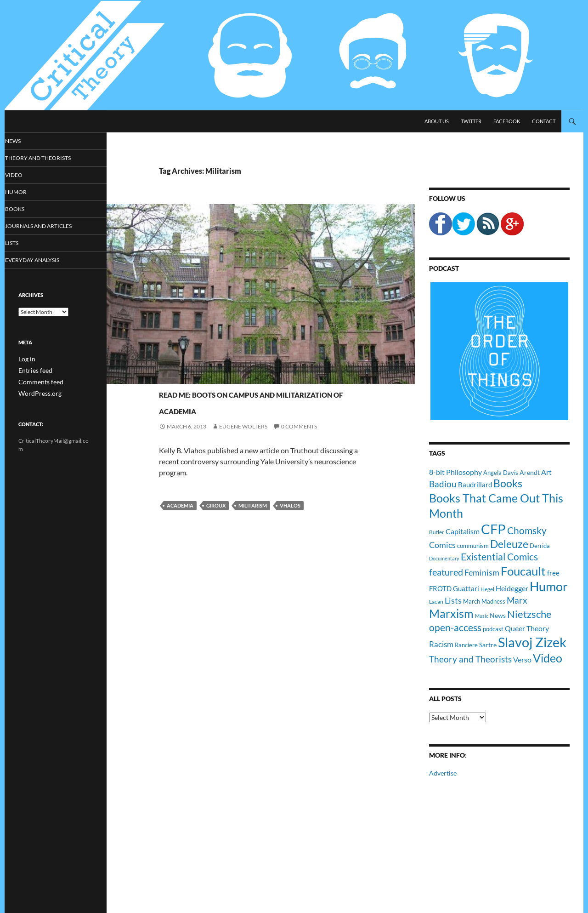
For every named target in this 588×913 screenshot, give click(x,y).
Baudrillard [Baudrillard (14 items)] (475, 485)
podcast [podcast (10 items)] (493, 629)
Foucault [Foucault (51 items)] (523, 571)
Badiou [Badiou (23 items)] (443, 484)
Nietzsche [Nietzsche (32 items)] (529, 614)
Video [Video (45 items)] (548, 658)
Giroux (216, 522)
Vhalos (290, 522)
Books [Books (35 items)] (508, 483)
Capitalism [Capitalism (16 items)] (463, 531)
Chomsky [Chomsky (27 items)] (527, 530)
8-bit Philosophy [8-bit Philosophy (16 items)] (455, 472)
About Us (437, 121)
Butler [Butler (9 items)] (437, 532)
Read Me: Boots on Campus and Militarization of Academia (265, 408)
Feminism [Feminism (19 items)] (482, 572)
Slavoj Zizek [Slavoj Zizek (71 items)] (532, 642)
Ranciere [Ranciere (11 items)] (466, 645)
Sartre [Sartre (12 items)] (488, 645)
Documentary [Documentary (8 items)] (444, 558)
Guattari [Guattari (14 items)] (466, 588)
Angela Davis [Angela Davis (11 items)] (501, 473)
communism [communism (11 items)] (473, 546)
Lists (25, 244)
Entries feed (33, 372)
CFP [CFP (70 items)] (493, 529)
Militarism (253, 522)
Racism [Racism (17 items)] (441, 644)
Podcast (444, 268)
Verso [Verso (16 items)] (522, 659)
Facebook (507, 121)
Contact (544, 121)
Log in (25, 361)
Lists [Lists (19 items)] (453, 600)
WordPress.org (37, 394)
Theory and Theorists (48, 158)
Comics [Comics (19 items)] (442, 545)
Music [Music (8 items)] (482, 616)
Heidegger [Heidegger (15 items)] (512, 588)
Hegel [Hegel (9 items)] (487, 589)
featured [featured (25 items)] (446, 572)
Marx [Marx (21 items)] (517, 600)
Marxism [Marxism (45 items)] (451, 613)
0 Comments (299, 443)
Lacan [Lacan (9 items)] (436, 601)
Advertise (443, 773)
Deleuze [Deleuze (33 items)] (509, 544)
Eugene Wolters (243, 443)
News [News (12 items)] (498, 615)
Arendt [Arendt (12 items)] (530, 472)
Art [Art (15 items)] (546, 472)
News (25, 141)
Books (27, 210)
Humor (28, 193)
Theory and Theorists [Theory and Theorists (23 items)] (470, 659)
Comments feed (37, 383)
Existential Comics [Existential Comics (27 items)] (499, 556)
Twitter (471, 121)
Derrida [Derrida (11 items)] (540, 546)
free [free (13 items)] (553, 573)
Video (26, 175)
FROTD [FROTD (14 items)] (440, 588)
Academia (180, 522)
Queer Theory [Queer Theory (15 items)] (527, 628)
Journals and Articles (193, 376)
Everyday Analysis (42, 262)
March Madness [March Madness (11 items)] (484, 601)
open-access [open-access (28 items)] (455, 627)
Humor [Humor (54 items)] (549, 586)
